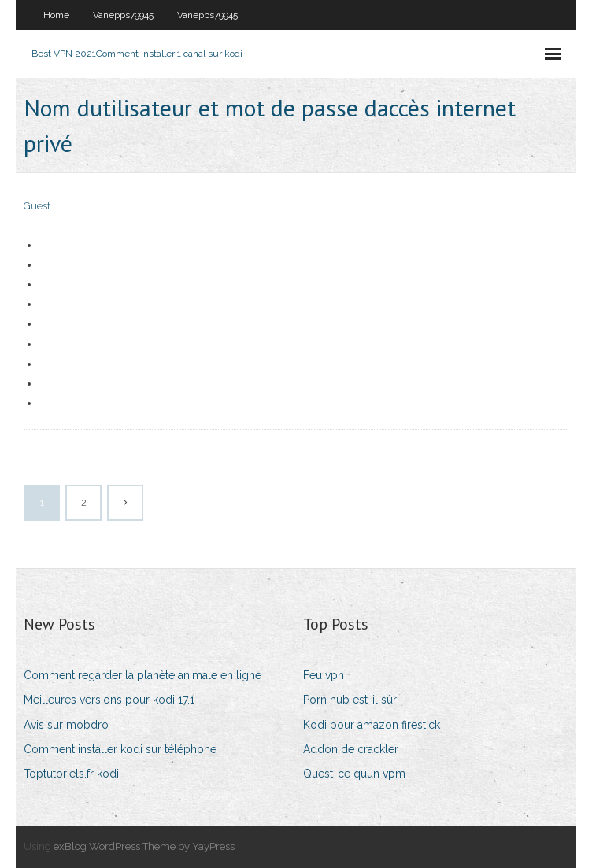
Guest (37, 206)
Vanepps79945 (123, 15)
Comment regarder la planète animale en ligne (142, 675)
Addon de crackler (351, 749)
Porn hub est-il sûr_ (353, 700)
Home (56, 15)
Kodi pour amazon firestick (372, 725)
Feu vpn (324, 675)
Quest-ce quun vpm (354, 774)
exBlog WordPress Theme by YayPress (144, 846)
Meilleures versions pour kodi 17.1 (109, 700)
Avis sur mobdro (66, 725)
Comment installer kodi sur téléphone (120, 749)
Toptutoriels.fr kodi (71, 774)
